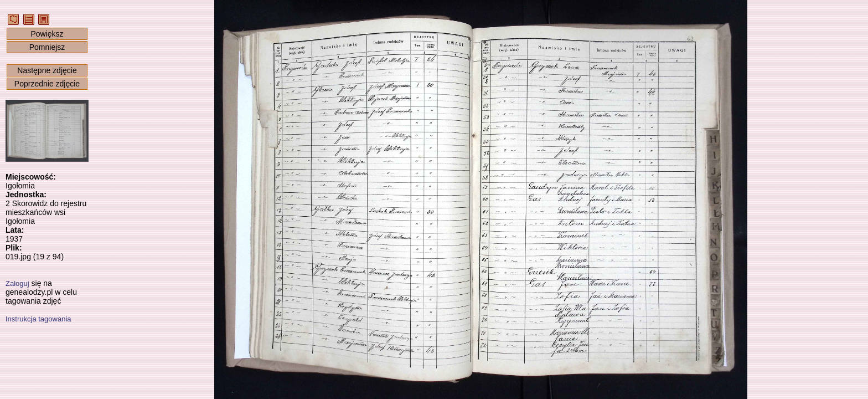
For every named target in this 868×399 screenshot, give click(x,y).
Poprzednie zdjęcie (47, 84)
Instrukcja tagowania (38, 319)
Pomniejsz (47, 47)
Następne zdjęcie (47, 70)
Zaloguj (17, 283)
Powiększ (47, 34)
